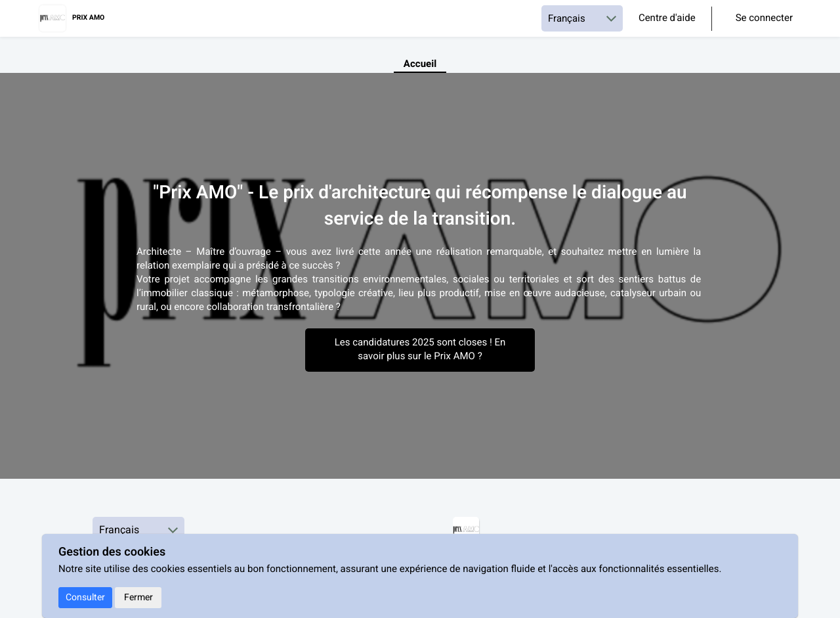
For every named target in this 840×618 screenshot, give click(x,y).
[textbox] (420, 280)
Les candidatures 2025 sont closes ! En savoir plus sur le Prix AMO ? (420, 350)
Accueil (420, 65)
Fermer (138, 597)
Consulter (85, 597)
